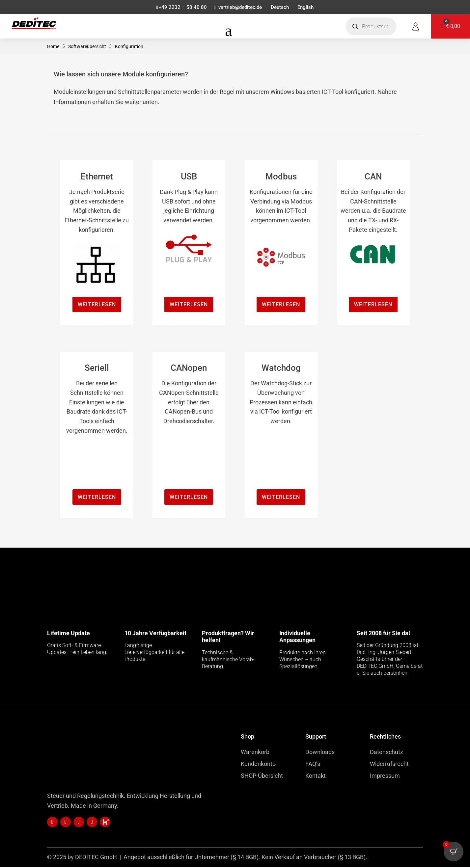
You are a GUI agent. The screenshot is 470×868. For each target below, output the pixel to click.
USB (189, 177)
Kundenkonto (258, 765)
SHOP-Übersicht (262, 777)
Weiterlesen (97, 305)
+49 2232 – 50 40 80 (180, 8)
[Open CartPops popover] (454, 852)
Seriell (97, 369)
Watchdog (281, 369)
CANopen (189, 369)
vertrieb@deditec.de (239, 8)
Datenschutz (387, 753)
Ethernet (97, 177)
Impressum (385, 777)
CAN (373, 177)
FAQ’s (313, 765)
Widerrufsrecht (389, 765)
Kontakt (316, 777)
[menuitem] (281, 9)
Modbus (281, 177)
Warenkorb (255, 753)
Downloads (320, 753)
